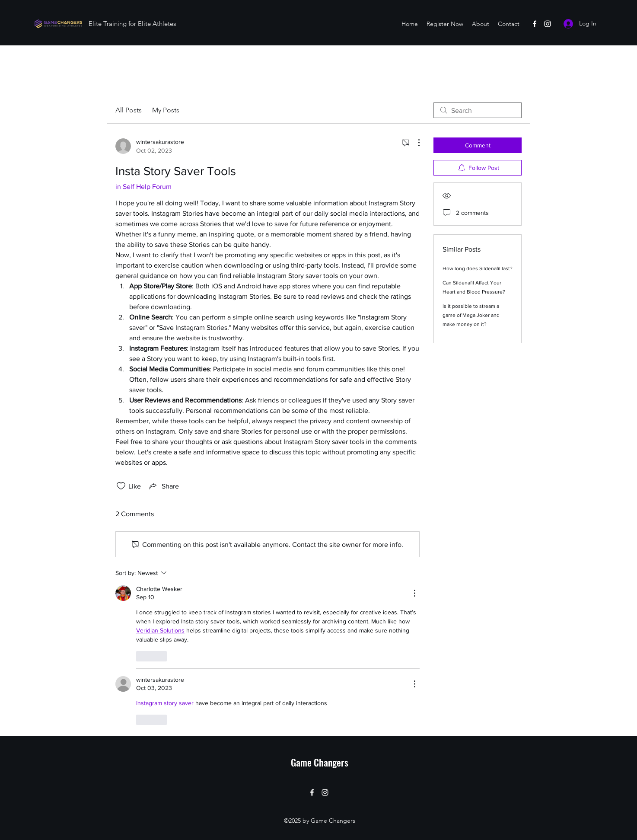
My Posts (166, 110)
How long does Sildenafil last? (478, 268)
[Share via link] (163, 486)
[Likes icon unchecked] (121, 486)
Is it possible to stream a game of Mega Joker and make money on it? (471, 315)
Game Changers (320, 762)
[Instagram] (548, 24)
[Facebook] (535, 24)
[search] (478, 110)
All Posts (129, 110)
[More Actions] (414, 143)
